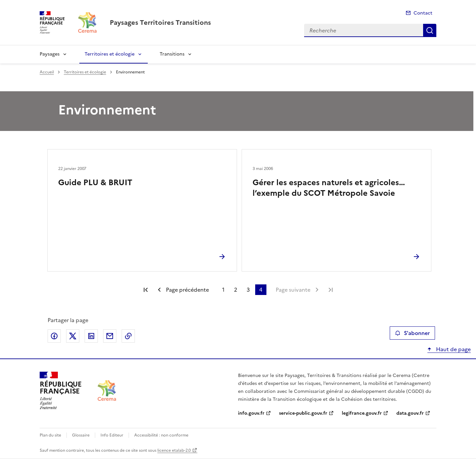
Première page (146, 290)
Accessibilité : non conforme (161, 435)
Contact (423, 13)
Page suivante (293, 290)
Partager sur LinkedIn (91, 336)
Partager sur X (73, 336)
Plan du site (50, 435)
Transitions (172, 54)
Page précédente (187, 290)
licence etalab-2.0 (174, 450)
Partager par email (110, 336)
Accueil (47, 72)
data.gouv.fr (410, 413)
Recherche (430, 30)
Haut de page (453, 349)
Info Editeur (112, 435)
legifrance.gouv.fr (362, 413)
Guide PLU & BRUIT (95, 183)
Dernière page (331, 290)
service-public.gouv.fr (303, 413)
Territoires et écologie (110, 54)
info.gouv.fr (251, 413)
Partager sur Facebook (54, 336)
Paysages (50, 54)
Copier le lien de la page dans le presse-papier (128, 336)
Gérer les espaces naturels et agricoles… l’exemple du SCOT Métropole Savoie (329, 188)
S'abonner (412, 333)
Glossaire (81, 435)
